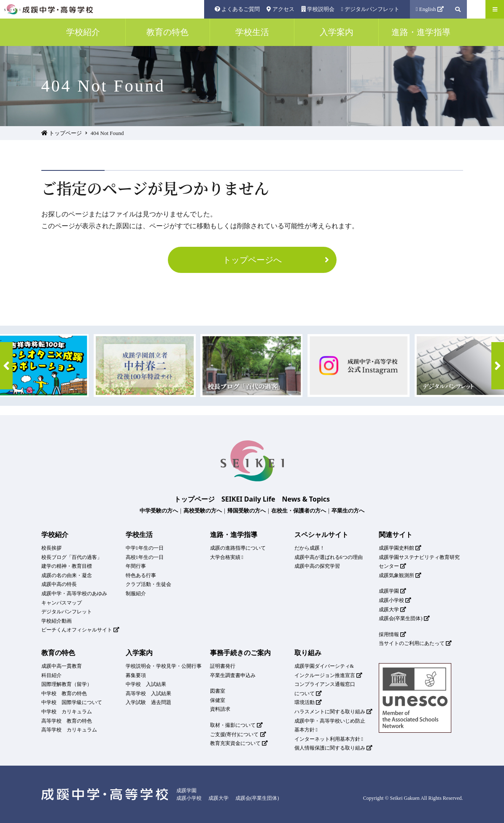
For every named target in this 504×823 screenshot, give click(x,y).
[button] (6, 366)
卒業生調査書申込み (233, 675)
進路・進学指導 (234, 534)
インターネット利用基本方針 (329, 739)
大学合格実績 (227, 557)
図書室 (218, 691)
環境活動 (308, 702)
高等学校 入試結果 (148, 693)
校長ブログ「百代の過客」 (72, 557)
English (430, 9)
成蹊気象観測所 (400, 575)
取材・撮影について (237, 725)
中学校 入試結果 (146, 684)
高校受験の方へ (203, 510)
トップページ (62, 133)
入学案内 (139, 653)
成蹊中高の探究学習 (317, 566)
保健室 (218, 700)
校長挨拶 (51, 548)
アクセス (280, 9)
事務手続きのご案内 (240, 653)
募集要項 (136, 675)
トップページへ (278, 260)
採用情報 (393, 634)
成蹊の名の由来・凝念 (67, 575)
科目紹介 (51, 675)
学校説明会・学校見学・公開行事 (164, 666)
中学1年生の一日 (145, 548)
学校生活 (139, 534)
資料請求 (220, 709)
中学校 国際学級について (72, 702)
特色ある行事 (141, 575)
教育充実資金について (239, 743)
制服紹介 (136, 594)
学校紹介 (55, 534)
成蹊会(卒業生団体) (404, 618)
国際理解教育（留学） (67, 684)
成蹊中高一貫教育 (62, 666)
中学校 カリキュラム (67, 712)
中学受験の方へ (159, 510)
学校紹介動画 (57, 621)
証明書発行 (223, 666)
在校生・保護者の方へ (299, 510)
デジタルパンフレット (370, 9)
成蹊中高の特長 (59, 584)
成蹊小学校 (395, 600)
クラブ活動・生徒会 (148, 584)
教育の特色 (58, 653)
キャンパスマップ (62, 603)
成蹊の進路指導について (238, 548)
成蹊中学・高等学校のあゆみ (74, 594)
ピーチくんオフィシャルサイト (81, 630)
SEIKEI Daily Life (248, 499)
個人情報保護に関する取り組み (334, 748)
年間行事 (136, 566)
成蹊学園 (393, 591)
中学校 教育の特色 (64, 693)
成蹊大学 (393, 610)
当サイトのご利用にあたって (415, 643)
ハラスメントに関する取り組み (334, 712)
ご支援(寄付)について (238, 734)
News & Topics (306, 499)
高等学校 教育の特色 (67, 721)
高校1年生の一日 (145, 557)
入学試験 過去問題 (148, 702)
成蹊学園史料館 (400, 548)
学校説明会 (318, 9)
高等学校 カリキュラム (69, 730)
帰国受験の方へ (247, 510)
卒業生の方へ (348, 510)
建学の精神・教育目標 (67, 566)
